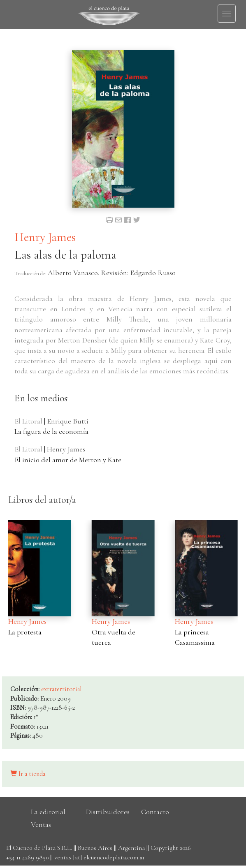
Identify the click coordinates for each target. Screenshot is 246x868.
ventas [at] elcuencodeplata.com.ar (100, 857)
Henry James (45, 237)
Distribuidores (108, 812)
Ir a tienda (28, 774)
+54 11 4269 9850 (27, 857)
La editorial (48, 812)
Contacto (155, 812)
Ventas (41, 824)
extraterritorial (61, 689)
